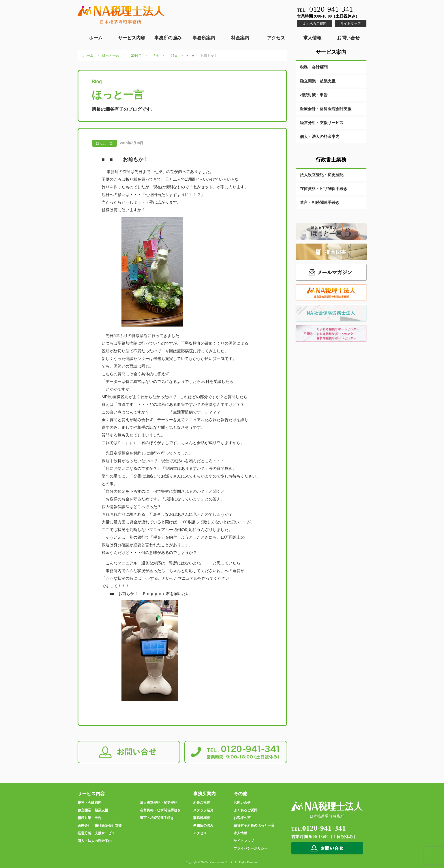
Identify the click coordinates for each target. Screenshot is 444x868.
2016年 (136, 56)
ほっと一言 (111, 56)
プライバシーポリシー (251, 848)
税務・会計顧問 (314, 67)
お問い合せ (348, 38)
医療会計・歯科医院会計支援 (326, 109)
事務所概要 (202, 818)
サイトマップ (351, 24)
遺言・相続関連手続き (320, 203)
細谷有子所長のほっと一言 (254, 826)
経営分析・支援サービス (322, 123)
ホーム (96, 38)
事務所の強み (168, 38)
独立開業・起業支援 (318, 81)
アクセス (276, 38)
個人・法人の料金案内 (320, 137)
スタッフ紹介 (203, 810)
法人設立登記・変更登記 (322, 175)
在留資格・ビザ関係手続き (324, 189)
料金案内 (240, 38)
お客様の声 (242, 818)
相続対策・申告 (314, 95)
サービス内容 (132, 38)
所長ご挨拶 (202, 803)
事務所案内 (204, 38)
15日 (174, 56)
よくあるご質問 (315, 24)
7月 (156, 56)
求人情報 (312, 38)
